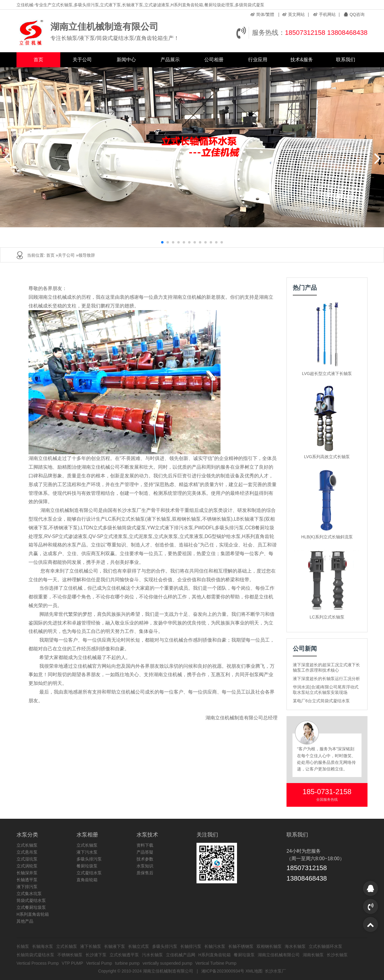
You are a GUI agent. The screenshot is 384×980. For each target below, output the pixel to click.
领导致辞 (87, 255)
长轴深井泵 (27, 873)
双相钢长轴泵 (269, 946)
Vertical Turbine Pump (216, 963)
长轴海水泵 (43, 946)
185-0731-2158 (327, 792)
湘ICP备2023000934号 (223, 971)
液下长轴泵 (91, 946)
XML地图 (254, 971)
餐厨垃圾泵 (87, 866)
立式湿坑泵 (27, 859)
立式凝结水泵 (89, 873)
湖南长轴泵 (313, 955)
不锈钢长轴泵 (70, 955)
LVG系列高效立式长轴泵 (327, 457)
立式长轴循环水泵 (325, 946)
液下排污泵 (27, 887)
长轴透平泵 (27, 880)
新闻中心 (126, 60)
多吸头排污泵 (89, 859)
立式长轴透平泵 (124, 955)
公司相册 (214, 60)
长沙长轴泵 (337, 955)
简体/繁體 (262, 14)
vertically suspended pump (167, 963)
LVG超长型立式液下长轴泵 (327, 374)
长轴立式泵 (139, 946)
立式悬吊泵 (27, 852)
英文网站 (294, 14)
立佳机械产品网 (181, 955)
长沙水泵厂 (275, 971)
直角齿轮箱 (87, 880)
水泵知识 (145, 866)
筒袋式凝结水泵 (31, 900)
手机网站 (324, 14)
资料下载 (145, 845)
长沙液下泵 (96, 955)
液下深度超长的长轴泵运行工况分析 (326, 679)
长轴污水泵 (215, 946)
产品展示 (170, 60)
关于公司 (82, 60)
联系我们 (346, 60)
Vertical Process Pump (38, 963)
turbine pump (127, 963)
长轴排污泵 (191, 946)
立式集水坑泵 (29, 894)
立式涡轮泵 (27, 866)
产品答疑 (145, 852)
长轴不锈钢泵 (241, 946)
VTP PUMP (72, 963)
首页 (38, 60)
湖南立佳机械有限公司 (279, 955)
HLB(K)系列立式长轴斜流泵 (327, 537)
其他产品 (25, 921)
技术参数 (145, 859)
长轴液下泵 (115, 946)
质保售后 (145, 873)
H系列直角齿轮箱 (33, 914)
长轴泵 (23, 946)
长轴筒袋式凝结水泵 (35, 955)
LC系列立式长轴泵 (327, 617)
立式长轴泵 (27, 845)
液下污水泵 (87, 852)
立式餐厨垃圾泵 (31, 907)
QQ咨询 (354, 14)
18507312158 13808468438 (326, 33)
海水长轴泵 (295, 946)
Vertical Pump (99, 963)
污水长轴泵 (152, 955)
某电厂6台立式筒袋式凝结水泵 (321, 701)
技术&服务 (302, 60)
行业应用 (258, 60)
